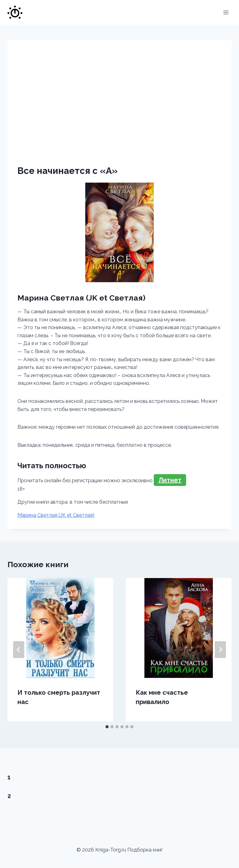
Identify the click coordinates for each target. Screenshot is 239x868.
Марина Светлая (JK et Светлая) (56, 515)
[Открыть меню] (226, 12)
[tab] (107, 727)
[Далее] (220, 650)
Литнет (170, 480)
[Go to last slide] (19, 650)
